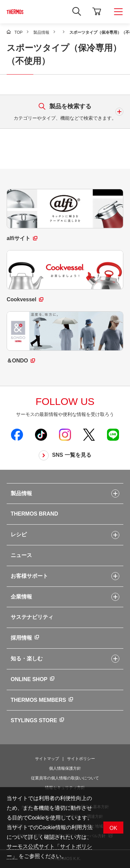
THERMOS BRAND (34, 514)
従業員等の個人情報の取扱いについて (65, 778)
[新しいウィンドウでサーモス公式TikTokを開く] (41, 434)
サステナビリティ (32, 617)
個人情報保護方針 (65, 768)
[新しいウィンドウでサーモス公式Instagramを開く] (65, 434)
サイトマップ (47, 759)
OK (113, 828)
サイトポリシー (81, 759)
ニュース (21, 555)
